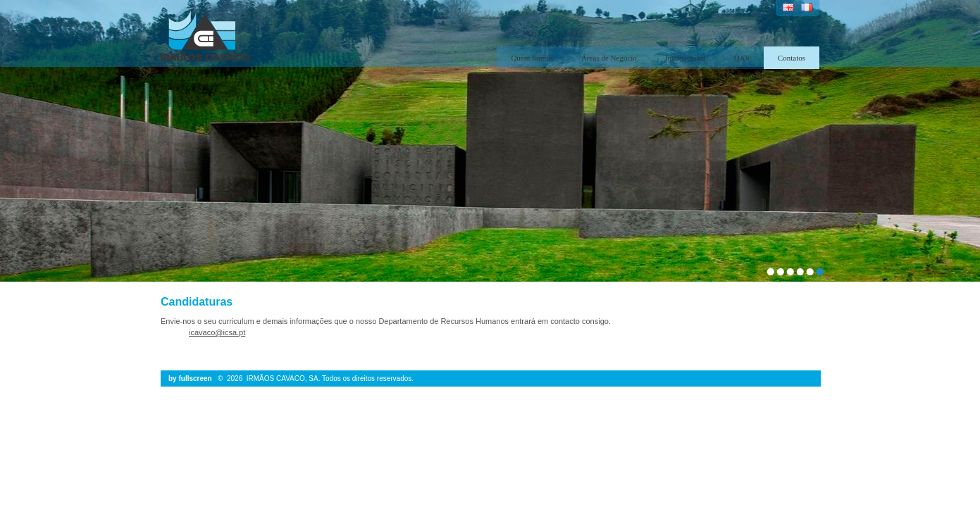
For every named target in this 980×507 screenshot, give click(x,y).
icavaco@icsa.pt (217, 332)
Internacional (686, 58)
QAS (742, 58)
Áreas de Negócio (609, 58)
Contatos (792, 58)
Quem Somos (532, 58)
